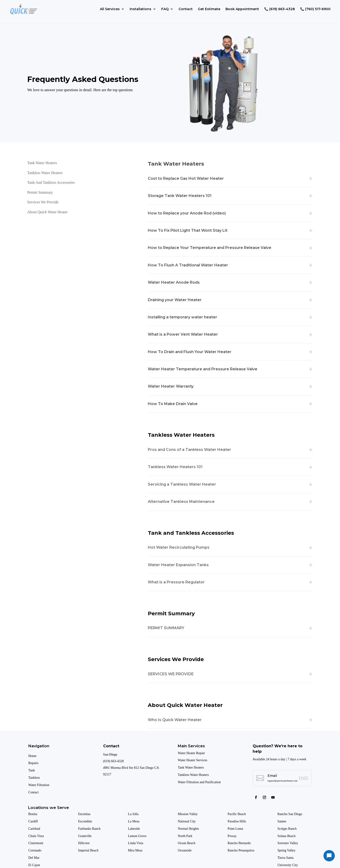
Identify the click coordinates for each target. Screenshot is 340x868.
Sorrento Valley (288, 843)
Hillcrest (84, 843)
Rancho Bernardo (240, 843)
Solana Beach (287, 836)
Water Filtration (39, 785)
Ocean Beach (187, 843)
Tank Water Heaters (42, 163)
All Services (110, 9)
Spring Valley (287, 850)
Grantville (85, 836)
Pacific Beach (237, 814)
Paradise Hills (237, 821)
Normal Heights (189, 829)
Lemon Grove (137, 836)
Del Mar (34, 858)
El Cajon (35, 865)
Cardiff (33, 821)
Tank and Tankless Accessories (51, 182)
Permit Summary (40, 192)
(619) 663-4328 (114, 761)
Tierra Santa (286, 858)
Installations (140, 9)
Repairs (33, 763)
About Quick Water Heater (47, 212)
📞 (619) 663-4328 (280, 9)
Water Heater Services (193, 760)
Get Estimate (209, 9)
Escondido (85, 821)
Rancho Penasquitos (241, 850)
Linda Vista (136, 843)
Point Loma (236, 829)
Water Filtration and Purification (199, 782)
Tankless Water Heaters (45, 173)
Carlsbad (34, 829)
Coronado (35, 850)
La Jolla (134, 814)
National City (187, 821)
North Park (185, 836)
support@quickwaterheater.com (283, 781)
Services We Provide (43, 202)
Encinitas (84, 814)
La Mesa (134, 821)
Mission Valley (188, 814)
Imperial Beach (88, 850)
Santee (282, 821)
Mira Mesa (135, 850)
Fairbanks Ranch (89, 829)
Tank (32, 770)
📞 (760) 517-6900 (315, 9)
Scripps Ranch (287, 829)
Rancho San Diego (290, 814)
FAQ (165, 9)
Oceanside (185, 850)
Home (32, 756)
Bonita (33, 814)
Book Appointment (242, 9)
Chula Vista (36, 836)
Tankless (34, 778)
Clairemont (36, 843)
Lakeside (134, 829)
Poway (232, 836)
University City (288, 865)
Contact (186, 9)
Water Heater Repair (191, 753)
